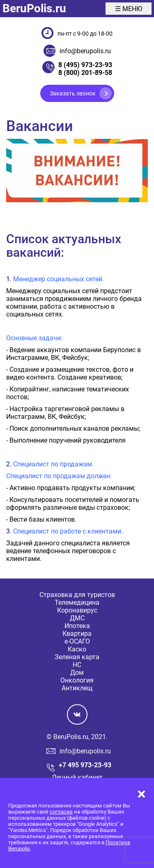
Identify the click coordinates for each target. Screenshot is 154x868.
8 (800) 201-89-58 (85, 73)
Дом (77, 672)
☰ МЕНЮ (129, 9)
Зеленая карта (77, 657)
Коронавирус (77, 610)
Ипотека (77, 626)
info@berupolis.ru (85, 51)
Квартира (77, 634)
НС (77, 665)
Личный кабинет (77, 777)
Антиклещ (77, 688)
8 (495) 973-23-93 (85, 65)
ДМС (77, 618)
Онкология (77, 680)
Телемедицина (77, 602)
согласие (61, 812)
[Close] (77, 794)
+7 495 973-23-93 (85, 765)
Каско (77, 649)
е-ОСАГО (77, 641)
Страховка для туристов (77, 595)
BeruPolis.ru (34, 8)
